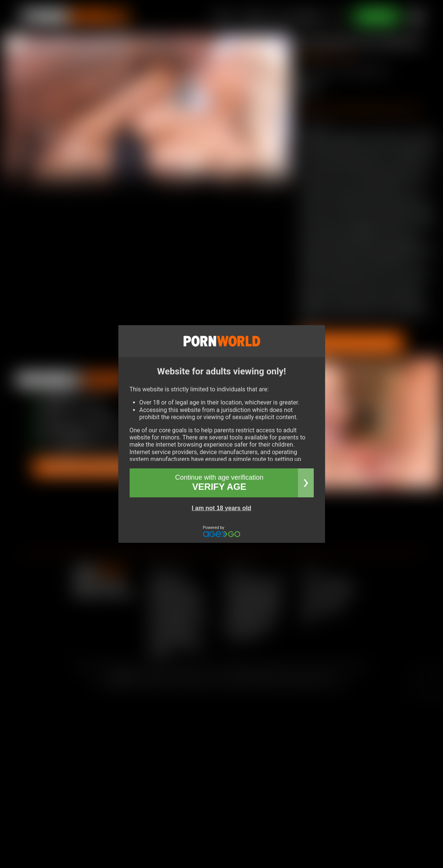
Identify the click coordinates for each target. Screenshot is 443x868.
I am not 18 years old (221, 508)
